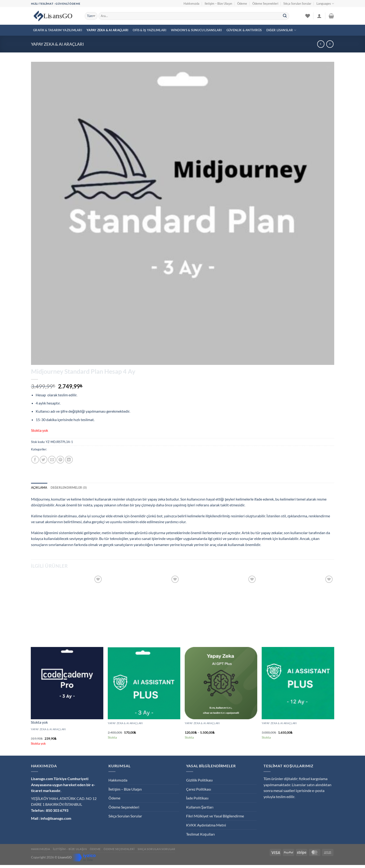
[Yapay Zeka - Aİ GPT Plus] (221, 683)
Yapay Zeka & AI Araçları (107, 30)
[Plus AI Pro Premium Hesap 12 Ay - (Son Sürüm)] (298, 683)
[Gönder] (285, 16)
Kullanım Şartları (200, 807)
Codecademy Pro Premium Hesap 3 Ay (59, 734)
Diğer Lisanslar (281, 30)
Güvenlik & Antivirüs (244, 30)
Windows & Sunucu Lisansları (196, 30)
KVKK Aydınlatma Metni (206, 825)
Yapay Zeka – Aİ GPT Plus (203, 728)
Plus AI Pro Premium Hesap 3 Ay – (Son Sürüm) (142, 728)
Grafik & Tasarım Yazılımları (58, 30)
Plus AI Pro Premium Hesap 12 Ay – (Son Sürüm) (297, 728)
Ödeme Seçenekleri (265, 3)
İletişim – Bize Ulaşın (218, 3)
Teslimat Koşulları (200, 834)
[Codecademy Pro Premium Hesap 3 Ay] (67, 683)
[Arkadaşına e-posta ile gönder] (52, 460)
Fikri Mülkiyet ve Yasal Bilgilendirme (215, 816)
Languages (325, 4)
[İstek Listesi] (308, 16)
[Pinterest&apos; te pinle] (60, 460)
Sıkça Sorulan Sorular (297, 3)
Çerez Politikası (199, 789)
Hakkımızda (191, 3)
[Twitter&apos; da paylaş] (43, 460)
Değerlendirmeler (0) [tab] (69, 488)
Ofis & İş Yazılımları (149, 30)
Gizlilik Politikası (199, 780)
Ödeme (242, 3)
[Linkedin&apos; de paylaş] (69, 460)
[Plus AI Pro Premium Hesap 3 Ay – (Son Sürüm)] (144, 683)
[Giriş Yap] (319, 16)
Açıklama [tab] (39, 488)
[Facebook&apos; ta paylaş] (35, 460)
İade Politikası (197, 798)
